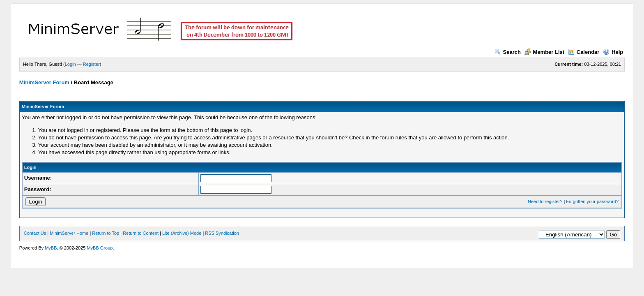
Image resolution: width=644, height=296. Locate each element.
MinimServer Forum (44, 82)
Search (508, 52)
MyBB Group (100, 248)
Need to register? (545, 201)
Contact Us (35, 233)
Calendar (584, 52)
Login (70, 64)
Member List (545, 52)
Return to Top (106, 233)
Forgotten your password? (592, 201)
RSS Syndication (222, 233)
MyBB (51, 248)
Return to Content (141, 233)
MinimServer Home (69, 233)
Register (91, 64)
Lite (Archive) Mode (182, 233)
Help (613, 52)
